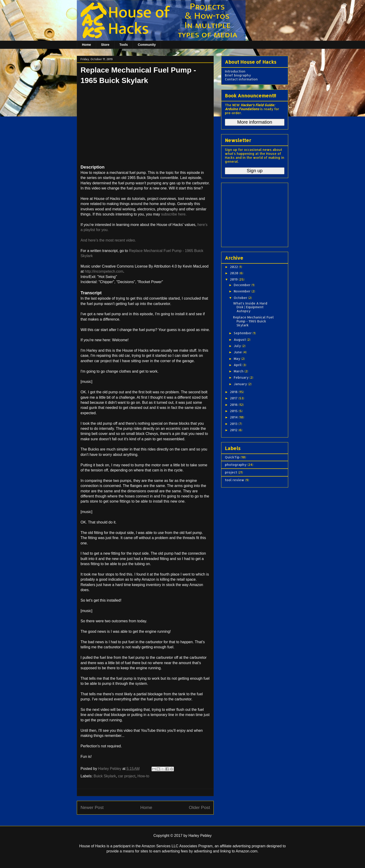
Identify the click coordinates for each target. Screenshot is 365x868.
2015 (234, 411)
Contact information (241, 79)
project (231, 472)
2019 (234, 279)
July (238, 346)
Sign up (255, 171)
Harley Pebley (110, 769)
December (243, 285)
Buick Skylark (105, 776)
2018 (234, 392)
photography (236, 465)
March (239, 371)
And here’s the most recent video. (108, 240)
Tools (124, 45)
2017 (234, 398)
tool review (235, 480)
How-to (144, 776)
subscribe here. (174, 214)
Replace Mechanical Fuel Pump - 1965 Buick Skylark (253, 321)
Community (147, 45)
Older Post (199, 807)
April (238, 365)
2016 (234, 405)
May (237, 359)
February (242, 377)
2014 (234, 417)
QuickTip (232, 457)
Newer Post (92, 807)
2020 (235, 273)
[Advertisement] (254, 214)
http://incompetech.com (104, 271)
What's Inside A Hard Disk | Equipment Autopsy (250, 307)
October (241, 298)
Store (105, 45)
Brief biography (238, 75)
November (243, 291)
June (238, 352)
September (243, 333)
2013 (234, 424)
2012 (234, 430)
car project (127, 776)
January (241, 384)
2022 (234, 267)
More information (255, 122)
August (240, 340)
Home (86, 45)
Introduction (235, 71)
